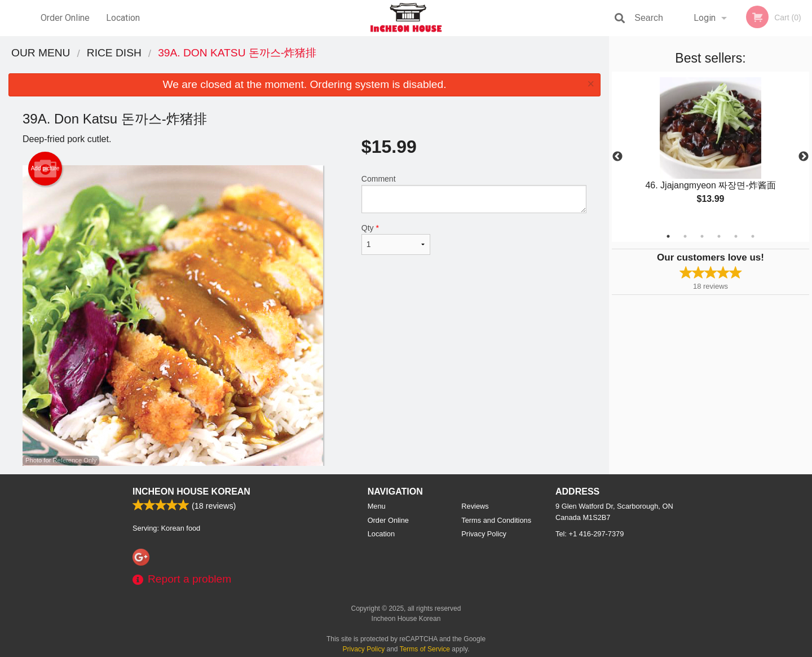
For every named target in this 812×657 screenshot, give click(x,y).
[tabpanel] (710, 150)
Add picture (45, 169)
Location (123, 18)
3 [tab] (702, 236)
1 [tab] (668, 236)
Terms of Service (425, 649)
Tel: (590, 534)
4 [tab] (719, 236)
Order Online (65, 18)
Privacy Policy (484, 534)
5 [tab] (736, 236)
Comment (474, 194)
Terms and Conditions (496, 520)
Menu (377, 506)
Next (804, 157)
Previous (617, 157)
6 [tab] (753, 236)
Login (705, 18)
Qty (396, 239)
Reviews (475, 506)
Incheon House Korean (191, 491)
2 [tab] (685, 236)
